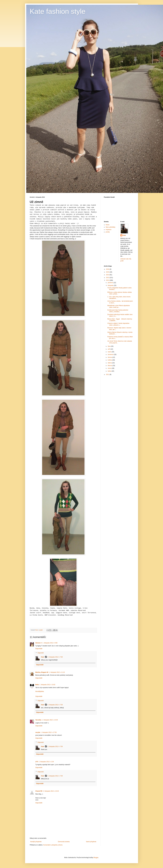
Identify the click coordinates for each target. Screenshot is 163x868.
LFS (37, 762)
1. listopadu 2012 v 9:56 (50, 643)
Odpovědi (41, 653)
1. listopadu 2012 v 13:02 (47, 685)
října (109, 346)
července (111, 354)
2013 (108, 278)
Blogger (96, 858)
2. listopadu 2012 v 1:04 (46, 762)
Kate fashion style (58, 11)
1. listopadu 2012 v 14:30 (50, 720)
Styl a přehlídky (111, 227)
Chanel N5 (39, 791)
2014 (108, 275)
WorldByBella (40, 691)
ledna (110, 371)
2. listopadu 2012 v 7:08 (55, 657)
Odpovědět (39, 649)
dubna (110, 363)
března (110, 366)
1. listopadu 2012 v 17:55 (49, 732)
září (109, 349)
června (110, 357)
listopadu (111, 285)
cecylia (38, 732)
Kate (43, 657)
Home (108, 225)
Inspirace (109, 230)
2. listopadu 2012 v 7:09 (55, 705)
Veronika (38, 720)
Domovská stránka (64, 842)
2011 (108, 374)
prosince (111, 283)
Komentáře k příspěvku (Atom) (53, 845)
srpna (110, 352)
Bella (37, 685)
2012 (108, 280)
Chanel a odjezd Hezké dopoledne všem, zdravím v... (118, 324)
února (110, 368)
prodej (108, 232)
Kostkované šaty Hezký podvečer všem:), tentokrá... (118, 311)
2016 (108, 269)
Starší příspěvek (91, 842)
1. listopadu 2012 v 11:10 (57, 672)
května (110, 360)
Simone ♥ (39, 643)
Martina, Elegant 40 (42, 672)
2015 (108, 272)
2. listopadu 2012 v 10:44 (51, 791)
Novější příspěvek (36, 842)
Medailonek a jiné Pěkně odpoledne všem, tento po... (119, 306)
